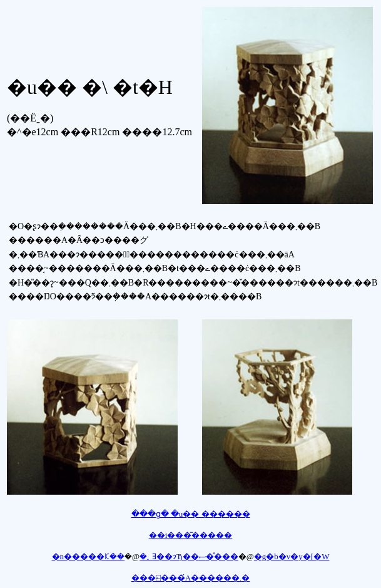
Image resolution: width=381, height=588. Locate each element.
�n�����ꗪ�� (89, 556)
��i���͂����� (191, 535)
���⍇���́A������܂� (190, 578)
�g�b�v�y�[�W (292, 556)
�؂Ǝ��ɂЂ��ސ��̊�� (189, 556)
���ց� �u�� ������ (191, 514)
